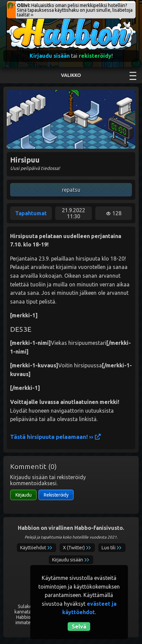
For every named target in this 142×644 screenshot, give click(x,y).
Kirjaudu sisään (50, 56)
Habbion (20, 19)
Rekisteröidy (56, 495)
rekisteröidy (95, 56)
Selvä (79, 627)
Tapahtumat (31, 213)
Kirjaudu (23, 495)
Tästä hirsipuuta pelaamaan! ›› (55, 437)
